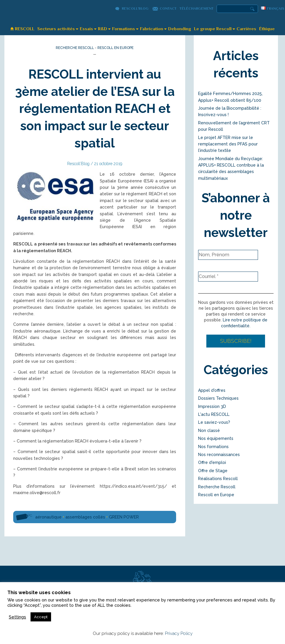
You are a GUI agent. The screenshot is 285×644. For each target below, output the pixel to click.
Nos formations (213, 447)
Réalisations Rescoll (218, 479)
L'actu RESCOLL (214, 414)
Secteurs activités (56, 29)
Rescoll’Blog (135, 9)
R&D (103, 29)
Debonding (180, 29)
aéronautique (48, 517)
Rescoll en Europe (115, 48)
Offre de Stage (213, 471)
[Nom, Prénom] (228, 255)
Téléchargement (197, 9)
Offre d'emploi (212, 462)
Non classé (209, 431)
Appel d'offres (212, 390)
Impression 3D (212, 406)
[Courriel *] (228, 277)
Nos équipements (216, 438)
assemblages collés (85, 517)
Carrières (246, 29)
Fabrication (152, 29)
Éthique (267, 29)
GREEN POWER (124, 517)
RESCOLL (25, 29)
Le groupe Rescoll (213, 29)
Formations (124, 29)
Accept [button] (41, 617)
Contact (168, 9)
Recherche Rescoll (75, 48)
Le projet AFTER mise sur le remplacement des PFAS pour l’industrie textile (228, 144)
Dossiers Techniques (218, 398)
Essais (86, 29)
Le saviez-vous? (214, 422)
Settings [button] (17, 617)
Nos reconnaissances (219, 455)
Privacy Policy (179, 633)
